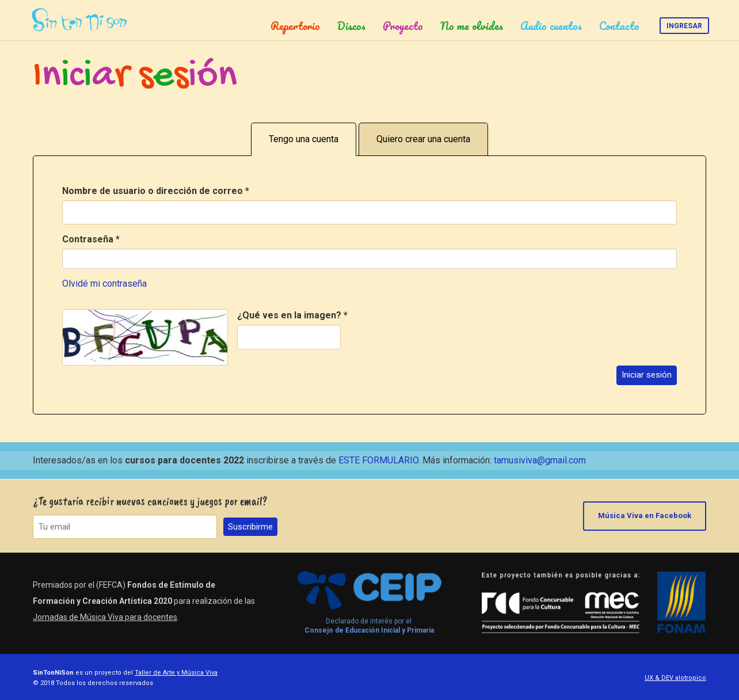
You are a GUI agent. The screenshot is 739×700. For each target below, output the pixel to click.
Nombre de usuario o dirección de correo (156, 191)
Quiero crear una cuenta (423, 139)
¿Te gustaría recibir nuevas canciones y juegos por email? (150, 501)
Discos (351, 26)
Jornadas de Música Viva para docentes (105, 617)
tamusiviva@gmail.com (540, 460)
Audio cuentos (551, 26)
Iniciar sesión (647, 375)
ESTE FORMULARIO (378, 460)
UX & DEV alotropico (675, 678)
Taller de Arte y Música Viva (176, 673)
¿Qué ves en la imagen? (292, 315)
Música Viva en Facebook (645, 516)
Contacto (619, 26)
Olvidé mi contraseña (104, 284)
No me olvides (472, 26)
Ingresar (684, 26)
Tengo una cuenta (304, 139)
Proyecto (403, 26)
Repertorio (295, 26)
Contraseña (91, 239)
